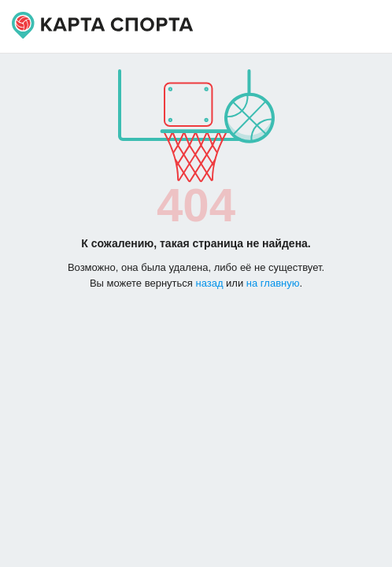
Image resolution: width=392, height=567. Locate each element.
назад (209, 283)
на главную (273, 283)
